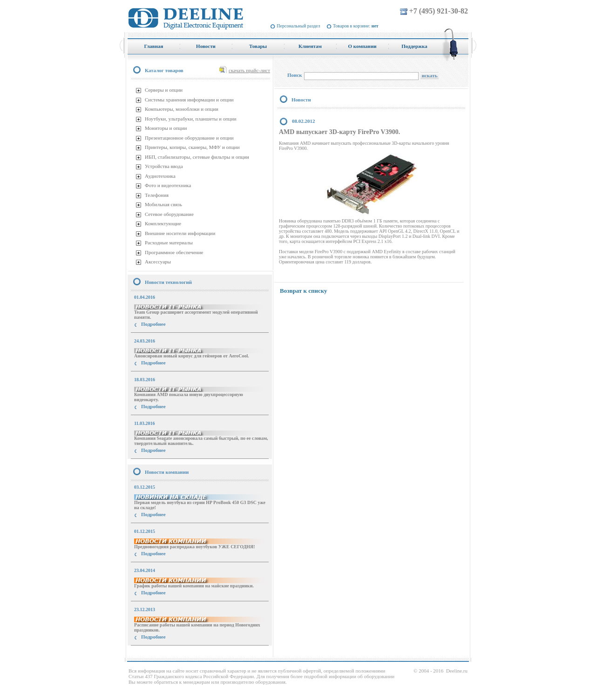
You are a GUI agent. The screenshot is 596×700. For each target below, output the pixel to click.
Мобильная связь (163, 204)
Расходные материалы (169, 242)
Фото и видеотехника (168, 185)
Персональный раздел (298, 26)
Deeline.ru (457, 671)
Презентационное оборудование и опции (189, 138)
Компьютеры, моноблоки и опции (182, 109)
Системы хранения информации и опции (189, 100)
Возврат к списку (304, 291)
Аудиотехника (160, 176)
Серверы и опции (164, 90)
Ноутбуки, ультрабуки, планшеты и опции (191, 119)
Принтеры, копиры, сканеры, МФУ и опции (192, 147)
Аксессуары (158, 262)
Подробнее (153, 324)
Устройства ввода (164, 166)
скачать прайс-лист (249, 70)
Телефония (157, 195)
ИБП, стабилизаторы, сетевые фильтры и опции (197, 157)
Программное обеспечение (174, 252)
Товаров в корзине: (356, 26)
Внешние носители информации (180, 233)
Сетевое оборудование (169, 214)
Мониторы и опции (166, 128)
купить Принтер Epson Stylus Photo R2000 (169, 654)
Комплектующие (163, 223)
